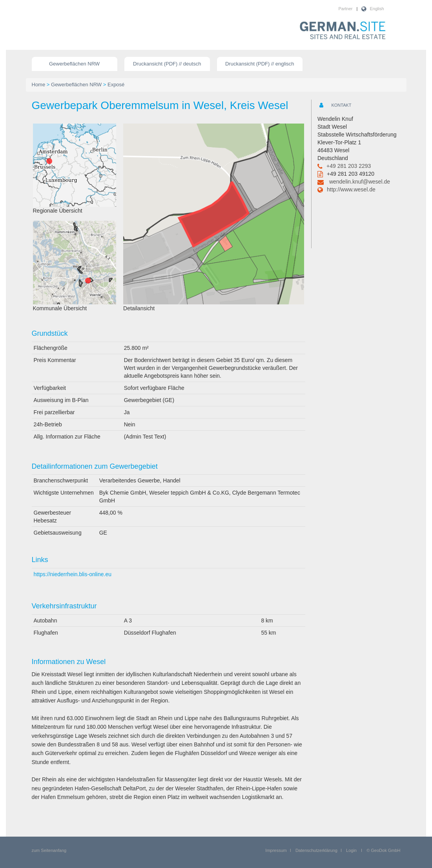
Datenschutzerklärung (316, 850)
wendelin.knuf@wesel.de (360, 182)
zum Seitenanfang (49, 850)
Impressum (276, 850)
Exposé (116, 85)
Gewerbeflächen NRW (74, 64)
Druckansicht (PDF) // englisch (260, 64)
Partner (345, 9)
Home (39, 85)
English (377, 9)
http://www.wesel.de (351, 189)
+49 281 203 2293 (349, 166)
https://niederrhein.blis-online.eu (73, 574)
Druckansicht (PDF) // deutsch (167, 64)
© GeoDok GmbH (383, 850)
